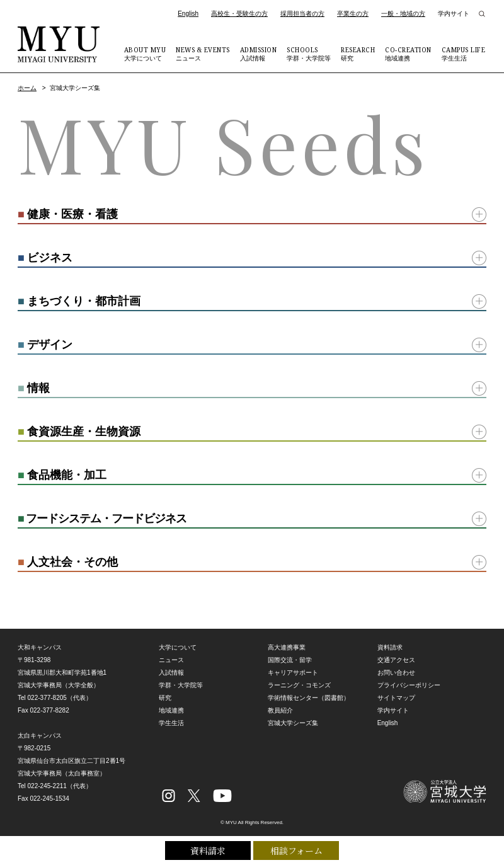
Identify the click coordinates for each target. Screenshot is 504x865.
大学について (145, 54)
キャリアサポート (293, 673)
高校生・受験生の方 (239, 14)
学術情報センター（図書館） (309, 698)
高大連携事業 (287, 647)
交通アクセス (396, 660)
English (188, 14)
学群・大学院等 (309, 54)
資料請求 (208, 851)
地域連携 (408, 54)
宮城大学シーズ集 (293, 723)
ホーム (27, 88)
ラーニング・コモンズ (299, 685)
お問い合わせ (396, 673)
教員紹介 (280, 710)
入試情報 (259, 54)
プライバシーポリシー (409, 685)
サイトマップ (396, 698)
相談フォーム (296, 851)
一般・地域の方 (403, 14)
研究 (358, 54)
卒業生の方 (353, 14)
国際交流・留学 (290, 660)
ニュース (203, 54)
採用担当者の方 (302, 14)
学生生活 (464, 54)
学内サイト (454, 14)
